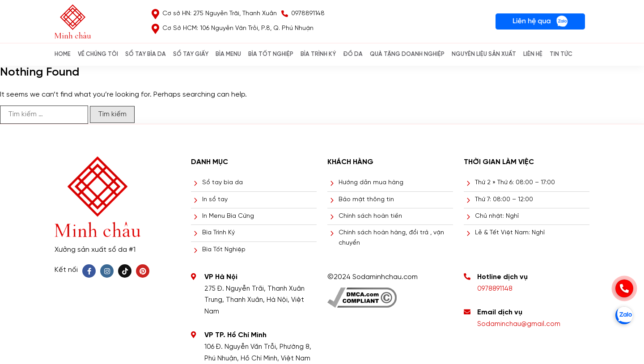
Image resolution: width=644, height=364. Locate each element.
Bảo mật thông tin (366, 200)
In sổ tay (215, 200)
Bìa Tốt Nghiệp (224, 250)
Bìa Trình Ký (218, 233)
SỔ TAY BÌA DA (146, 54)
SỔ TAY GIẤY (191, 54)
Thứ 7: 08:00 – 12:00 (504, 200)
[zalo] (624, 315)
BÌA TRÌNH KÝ (318, 54)
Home (63, 54)
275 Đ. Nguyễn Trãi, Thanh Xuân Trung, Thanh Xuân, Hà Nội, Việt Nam (254, 300)
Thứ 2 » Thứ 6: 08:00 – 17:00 (515, 183)
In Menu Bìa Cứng (228, 216)
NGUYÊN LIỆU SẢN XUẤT (484, 54)
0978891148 (495, 289)
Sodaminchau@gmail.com (519, 324)
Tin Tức (561, 54)
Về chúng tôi (98, 54)
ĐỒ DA (353, 54)
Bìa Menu (228, 54)
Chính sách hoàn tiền (370, 216)
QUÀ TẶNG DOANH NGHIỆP (407, 54)
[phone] (624, 288)
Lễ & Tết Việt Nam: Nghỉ (510, 233)
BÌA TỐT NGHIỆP (271, 54)
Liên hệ (533, 54)
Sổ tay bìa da (222, 183)
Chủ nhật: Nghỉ (497, 216)
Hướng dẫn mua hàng (371, 183)
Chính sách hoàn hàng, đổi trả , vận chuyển (391, 238)
